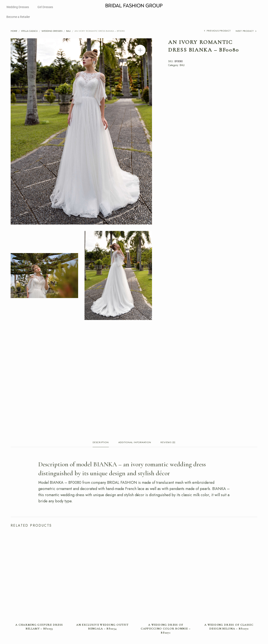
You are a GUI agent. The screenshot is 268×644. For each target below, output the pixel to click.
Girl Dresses (45, 7)
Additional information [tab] (135, 443)
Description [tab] (101, 443)
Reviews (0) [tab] (168, 443)
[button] (140, 50)
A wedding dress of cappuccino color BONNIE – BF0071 (166, 630)
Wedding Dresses (18, 7)
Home (14, 31)
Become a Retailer (18, 17)
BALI (68, 31)
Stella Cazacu (29, 31)
